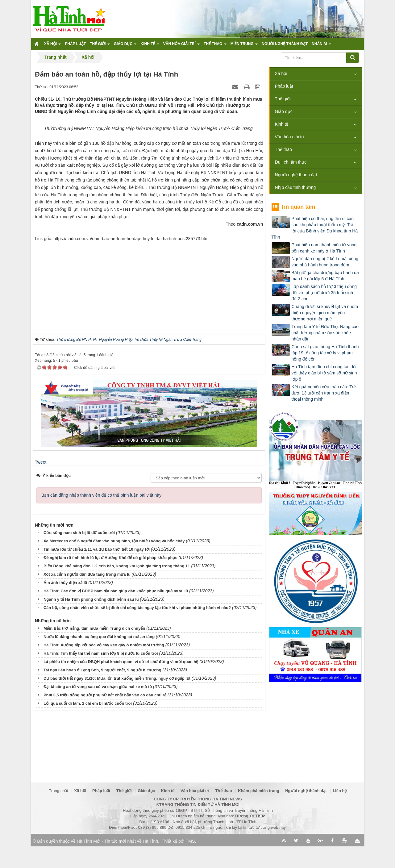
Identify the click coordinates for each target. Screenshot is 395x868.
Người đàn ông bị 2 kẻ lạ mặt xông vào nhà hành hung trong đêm (325, 262)
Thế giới (283, 99)
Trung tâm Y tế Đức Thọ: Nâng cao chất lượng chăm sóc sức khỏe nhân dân (325, 333)
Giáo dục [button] (125, 46)
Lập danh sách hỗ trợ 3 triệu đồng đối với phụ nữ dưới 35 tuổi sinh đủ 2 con (324, 293)
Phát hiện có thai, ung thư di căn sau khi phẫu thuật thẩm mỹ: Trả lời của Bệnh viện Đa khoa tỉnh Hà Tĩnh (315, 228)
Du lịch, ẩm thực (291, 162)
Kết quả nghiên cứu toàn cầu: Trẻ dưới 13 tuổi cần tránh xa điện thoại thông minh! (324, 393)
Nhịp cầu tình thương (295, 187)
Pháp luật (284, 86)
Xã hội (281, 73)
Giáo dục (284, 111)
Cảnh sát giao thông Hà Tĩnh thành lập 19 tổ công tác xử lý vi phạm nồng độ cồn (325, 353)
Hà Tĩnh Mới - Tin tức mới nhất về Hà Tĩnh (117, 863)
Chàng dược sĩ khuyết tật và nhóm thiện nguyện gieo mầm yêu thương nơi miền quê (325, 313)
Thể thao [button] (215, 46)
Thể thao (283, 149)
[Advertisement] (149, 369)
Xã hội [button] (52, 46)
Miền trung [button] (244, 46)
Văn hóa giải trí (289, 137)
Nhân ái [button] (321, 46)
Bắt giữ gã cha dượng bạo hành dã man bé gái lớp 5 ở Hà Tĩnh (325, 276)
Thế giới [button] (100, 46)
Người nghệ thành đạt (296, 175)
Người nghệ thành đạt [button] (285, 44)
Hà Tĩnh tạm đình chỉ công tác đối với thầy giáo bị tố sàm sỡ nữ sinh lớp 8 (324, 373)
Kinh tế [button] (150, 46)
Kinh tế (282, 124)
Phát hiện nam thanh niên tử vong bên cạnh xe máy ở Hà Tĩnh (324, 248)
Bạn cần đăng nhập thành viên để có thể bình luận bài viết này (101, 583)
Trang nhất (59, 813)
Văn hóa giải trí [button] (181, 46)
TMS (190, 863)
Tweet (41, 550)
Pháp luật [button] (75, 44)
